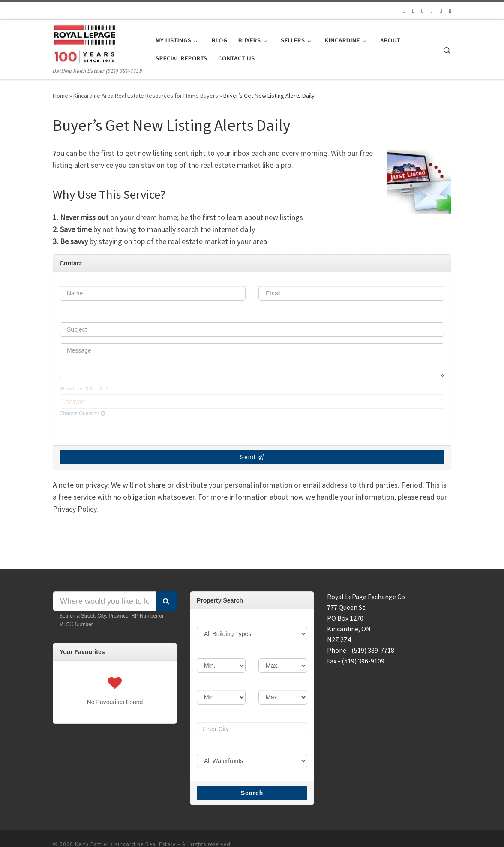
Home (61, 96)
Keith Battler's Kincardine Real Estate (130, 820)
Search (252, 769)
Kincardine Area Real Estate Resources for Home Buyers (153, 96)
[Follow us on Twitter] (411, 11)
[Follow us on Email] (401, 11)
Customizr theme (168, 832)
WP (88, 832)
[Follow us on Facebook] (421, 11)
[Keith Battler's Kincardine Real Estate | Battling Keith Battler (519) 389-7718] (85, 43)
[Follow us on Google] (430, 11)
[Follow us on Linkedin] (450, 11)
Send (252, 432)
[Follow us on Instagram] (440, 11)
